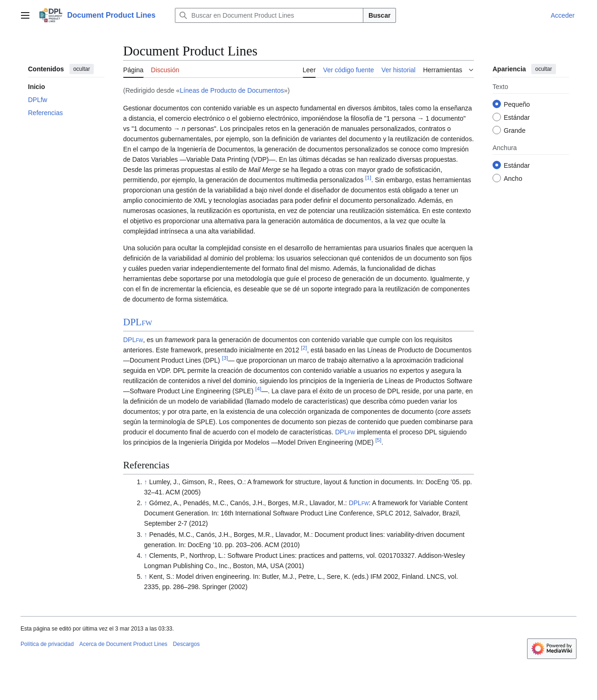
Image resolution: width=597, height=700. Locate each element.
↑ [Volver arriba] (146, 482)
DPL (138, 322)
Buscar (379, 15)
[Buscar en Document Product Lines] (269, 15)
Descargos (186, 644)
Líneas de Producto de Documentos (232, 90)
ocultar (82, 69)
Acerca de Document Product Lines (123, 644)
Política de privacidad (47, 644)
